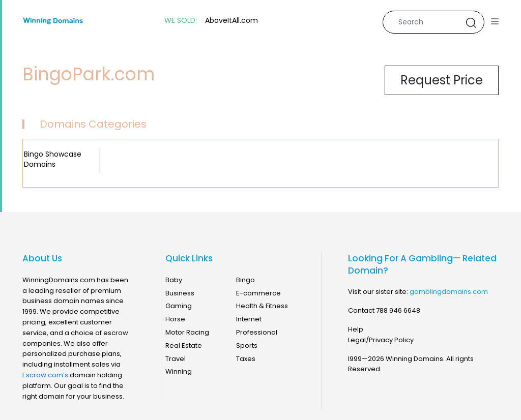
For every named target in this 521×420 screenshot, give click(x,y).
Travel (176, 359)
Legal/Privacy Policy (381, 340)
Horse (175, 319)
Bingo (245, 280)
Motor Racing (187, 332)
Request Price (442, 80)
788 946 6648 (398, 310)
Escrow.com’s (45, 375)
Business (180, 293)
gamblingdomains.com (449, 292)
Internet (249, 319)
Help (356, 329)
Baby (174, 280)
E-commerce (258, 293)
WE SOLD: (181, 21)
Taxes (246, 359)
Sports (247, 346)
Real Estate (184, 346)
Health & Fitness (262, 306)
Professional (257, 332)
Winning (179, 371)
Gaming (179, 306)
